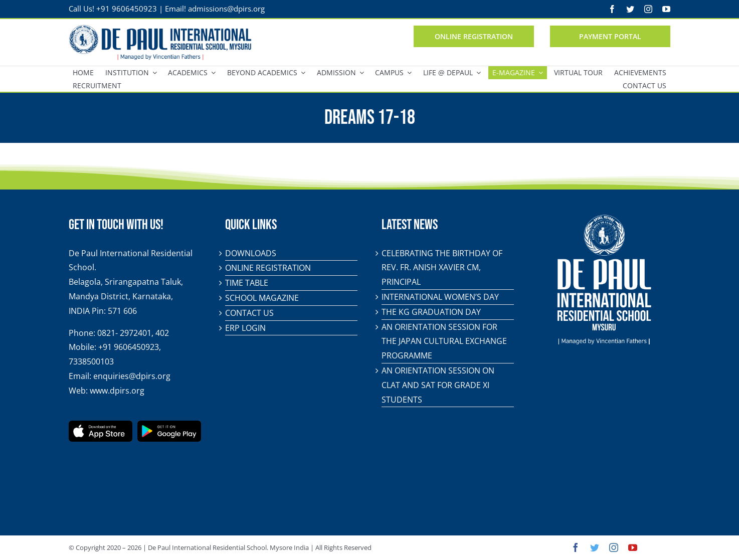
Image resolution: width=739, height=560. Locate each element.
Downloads (251, 253)
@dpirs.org (246, 9)
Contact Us (249, 313)
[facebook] (612, 9)
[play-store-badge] (169, 425)
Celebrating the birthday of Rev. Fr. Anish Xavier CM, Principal (442, 268)
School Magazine (262, 298)
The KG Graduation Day (431, 312)
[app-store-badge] (101, 425)
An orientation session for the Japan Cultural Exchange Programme (444, 341)
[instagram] (648, 9)
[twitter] (630, 9)
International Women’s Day (440, 297)
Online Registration (268, 268)
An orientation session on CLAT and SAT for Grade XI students (438, 385)
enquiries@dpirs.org (132, 376)
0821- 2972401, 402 (133, 333)
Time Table (247, 283)
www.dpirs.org (117, 391)
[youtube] (666, 9)
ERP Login (245, 328)
